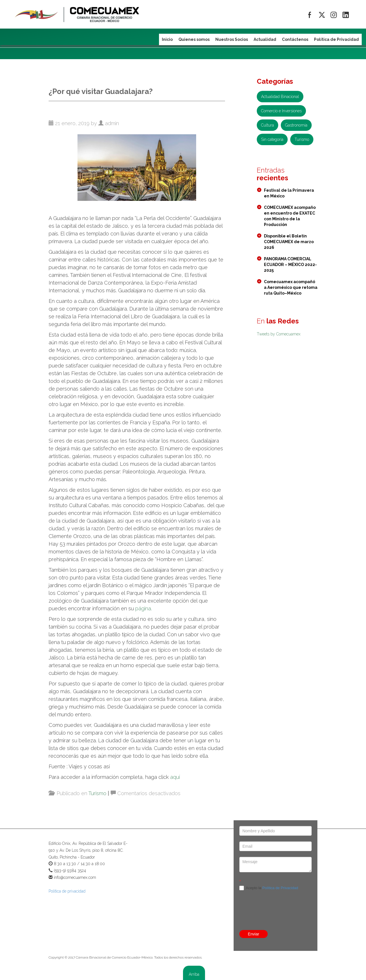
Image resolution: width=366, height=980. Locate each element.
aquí (175, 777)
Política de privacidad (67, 891)
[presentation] (276, 898)
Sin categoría (272, 139)
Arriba (194, 974)
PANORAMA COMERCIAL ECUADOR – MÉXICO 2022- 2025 (290, 265)
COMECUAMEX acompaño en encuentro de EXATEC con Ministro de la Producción (290, 216)
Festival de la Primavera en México (289, 193)
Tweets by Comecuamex (279, 334)
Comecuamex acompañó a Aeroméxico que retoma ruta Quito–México (291, 287)
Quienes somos (194, 39)
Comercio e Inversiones (281, 111)
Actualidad (265, 39)
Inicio (167, 39)
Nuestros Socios (232, 39)
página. (144, 608)
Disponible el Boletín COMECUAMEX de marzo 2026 (289, 242)
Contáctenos (295, 39)
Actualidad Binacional (280, 97)
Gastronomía (296, 125)
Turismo (97, 793)
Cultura (267, 125)
